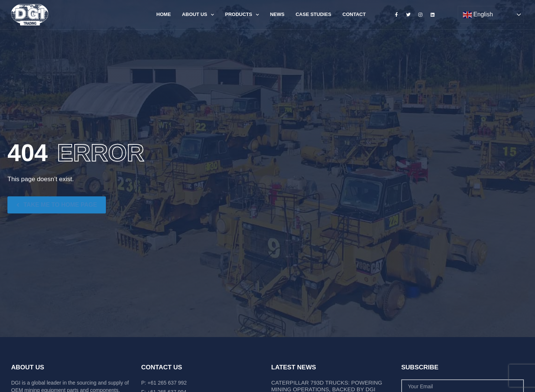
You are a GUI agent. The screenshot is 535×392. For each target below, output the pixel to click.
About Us (198, 15)
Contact (354, 14)
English (478, 15)
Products (242, 15)
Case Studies (314, 14)
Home (164, 14)
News (277, 14)
